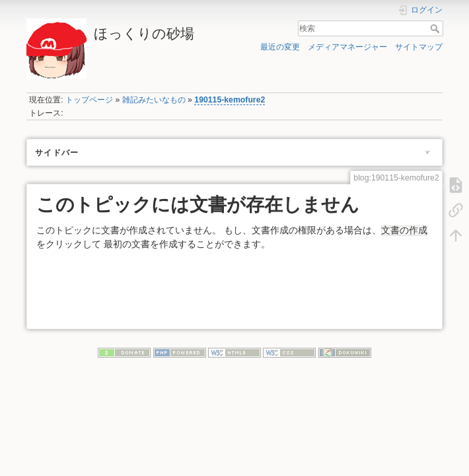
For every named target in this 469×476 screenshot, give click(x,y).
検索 (436, 28)
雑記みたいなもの (154, 100)
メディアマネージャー (347, 47)
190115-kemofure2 (230, 100)
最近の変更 (280, 47)
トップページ (89, 100)
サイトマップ (419, 47)
